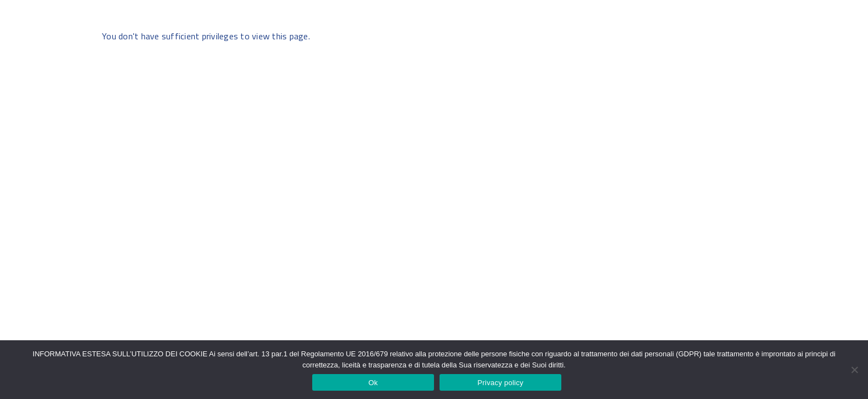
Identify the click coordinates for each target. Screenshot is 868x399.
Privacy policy (501, 383)
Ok (373, 383)
